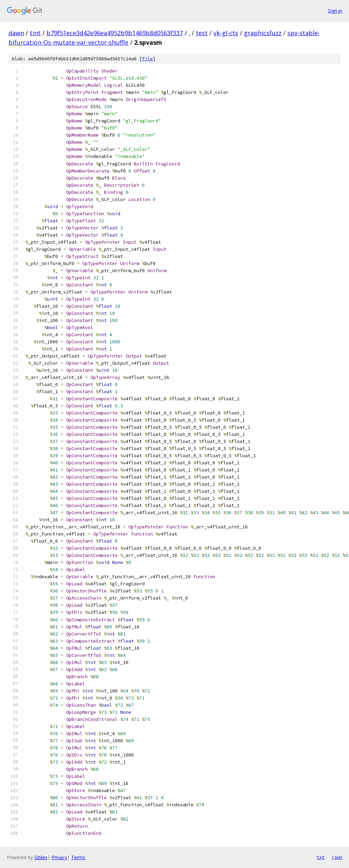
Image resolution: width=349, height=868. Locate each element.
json (337, 857)
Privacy (59, 857)
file (147, 59)
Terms (78, 857)
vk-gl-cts (226, 33)
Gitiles (41, 857)
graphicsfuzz (263, 33)
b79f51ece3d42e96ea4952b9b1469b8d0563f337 (115, 33)
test (202, 33)
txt (321, 857)
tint (35, 33)
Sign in (335, 11)
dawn (16, 33)
